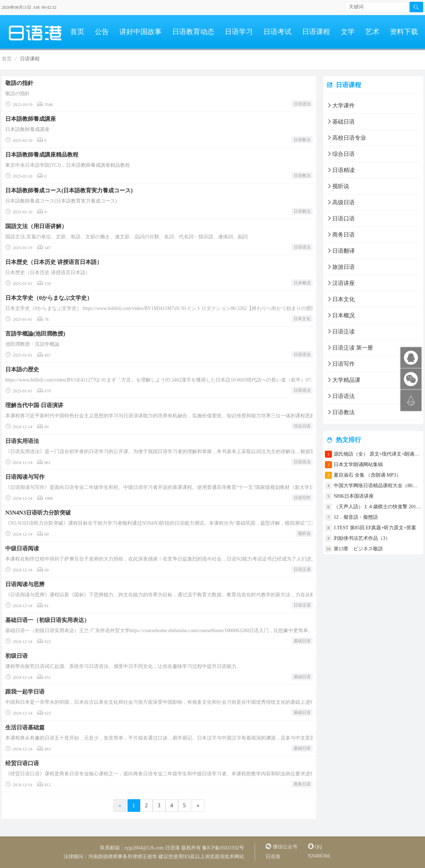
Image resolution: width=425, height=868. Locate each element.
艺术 (372, 32)
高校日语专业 (346, 138)
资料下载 (404, 32)
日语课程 (316, 32)
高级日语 (341, 202)
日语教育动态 (193, 32)
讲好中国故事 (140, 32)
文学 (348, 32)
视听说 (304, 534)
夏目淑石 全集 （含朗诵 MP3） (367, 475)
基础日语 (302, 641)
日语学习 (239, 32)
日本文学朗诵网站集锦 (358, 465)
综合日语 (302, 426)
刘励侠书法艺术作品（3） (362, 538)
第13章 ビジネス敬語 (358, 549)
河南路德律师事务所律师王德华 (123, 857)
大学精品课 (344, 380)
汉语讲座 (341, 283)
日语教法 (302, 140)
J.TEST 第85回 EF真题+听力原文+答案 (375, 528)
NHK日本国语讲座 (354, 496)
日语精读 (341, 170)
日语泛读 (302, 569)
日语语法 (302, 104)
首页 (77, 32)
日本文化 (302, 319)
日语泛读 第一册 (350, 348)
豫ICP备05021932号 (223, 848)
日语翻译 (341, 251)
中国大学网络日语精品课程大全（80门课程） (378, 486)
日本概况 (302, 283)
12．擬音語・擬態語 (358, 517)
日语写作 (302, 498)
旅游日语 (341, 267)
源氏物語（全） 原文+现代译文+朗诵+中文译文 (378, 454)
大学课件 (341, 105)
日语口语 (341, 218)
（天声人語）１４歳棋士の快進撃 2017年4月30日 (378, 507)
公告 (102, 32)
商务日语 (302, 784)
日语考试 (277, 32)
